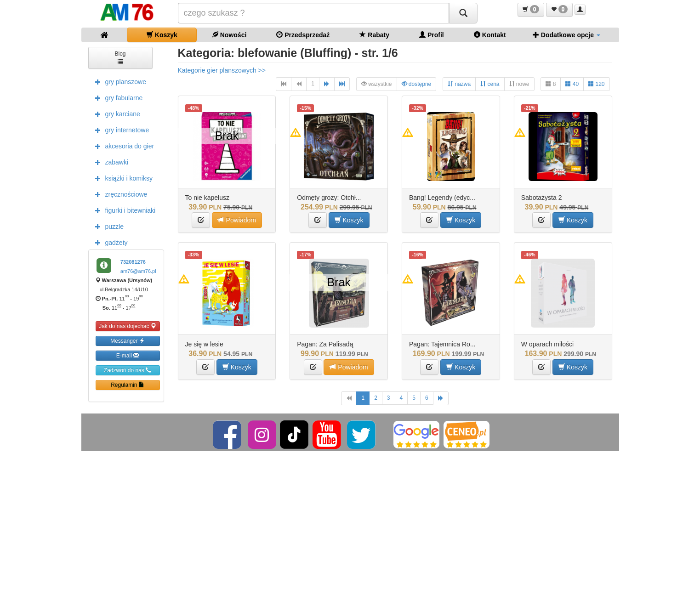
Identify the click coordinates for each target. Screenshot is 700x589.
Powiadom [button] (237, 220)
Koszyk (162, 35)
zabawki (110, 162)
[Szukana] (313, 13)
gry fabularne (117, 97)
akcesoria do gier (122, 146)
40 (572, 84)
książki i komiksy (122, 178)
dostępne (417, 84)
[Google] (416, 434)
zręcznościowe (119, 194)
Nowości (229, 35)
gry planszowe (119, 81)
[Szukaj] (463, 13)
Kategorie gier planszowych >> (222, 70)
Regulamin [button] (128, 385)
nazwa (459, 84)
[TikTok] (294, 434)
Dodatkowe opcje (566, 35)
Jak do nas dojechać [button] (128, 326)
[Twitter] (362, 434)
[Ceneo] (467, 434)
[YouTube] (327, 434)
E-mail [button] (128, 355)
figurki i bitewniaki (123, 210)
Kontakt (490, 35)
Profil (432, 35)
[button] (531, 10)
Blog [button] (120, 57)
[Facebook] (228, 434)
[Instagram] (263, 434)
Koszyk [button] (349, 220)
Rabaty (374, 35)
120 (596, 84)
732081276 (133, 262)
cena (490, 84)
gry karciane (115, 113)
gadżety (109, 242)
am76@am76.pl (138, 271)
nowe (519, 84)
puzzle (107, 226)
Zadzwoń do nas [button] (128, 370)
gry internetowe (120, 130)
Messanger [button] (128, 341)
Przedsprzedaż (303, 35)
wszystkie (377, 84)
